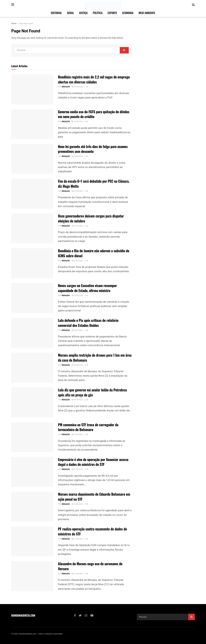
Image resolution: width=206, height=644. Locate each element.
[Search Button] (124, 50)
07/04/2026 (77, 87)
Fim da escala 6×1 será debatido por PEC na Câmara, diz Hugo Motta (94, 184)
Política (98, 13)
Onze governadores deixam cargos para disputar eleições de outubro (91, 218)
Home (14, 24)
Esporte (112, 13)
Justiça (83, 13)
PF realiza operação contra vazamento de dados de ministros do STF (92, 531)
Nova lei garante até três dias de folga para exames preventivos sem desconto (93, 149)
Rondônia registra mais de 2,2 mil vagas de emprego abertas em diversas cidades (94, 79)
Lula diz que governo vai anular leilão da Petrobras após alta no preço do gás (92, 392)
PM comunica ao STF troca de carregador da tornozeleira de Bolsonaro (88, 427)
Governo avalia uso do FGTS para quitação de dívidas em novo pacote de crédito (94, 114)
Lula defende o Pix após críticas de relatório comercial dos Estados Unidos (88, 323)
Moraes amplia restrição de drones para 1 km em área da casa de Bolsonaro (95, 358)
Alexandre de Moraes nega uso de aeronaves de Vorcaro (90, 566)
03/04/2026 (77, 261)
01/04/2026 (77, 435)
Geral (70, 13)
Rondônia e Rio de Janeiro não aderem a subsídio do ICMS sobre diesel (94, 253)
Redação (66, 87)
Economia (128, 13)
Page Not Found (26, 24)
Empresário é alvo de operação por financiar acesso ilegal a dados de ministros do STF (93, 462)
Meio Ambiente (147, 13)
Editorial (56, 13)
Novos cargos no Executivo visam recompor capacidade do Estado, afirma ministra (87, 288)
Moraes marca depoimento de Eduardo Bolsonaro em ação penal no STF (94, 497)
